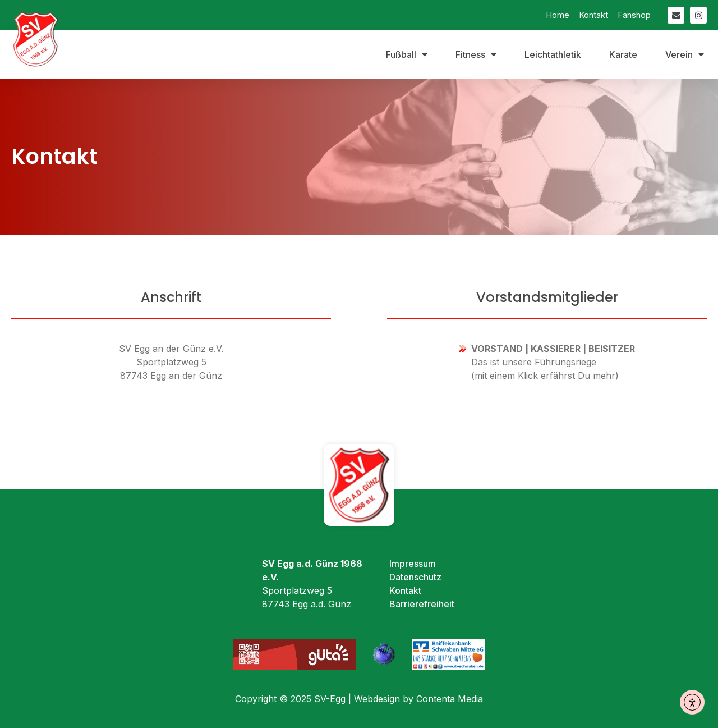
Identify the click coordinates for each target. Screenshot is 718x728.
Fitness (476, 54)
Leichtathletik (553, 54)
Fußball (407, 54)
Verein (685, 54)
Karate (623, 54)
